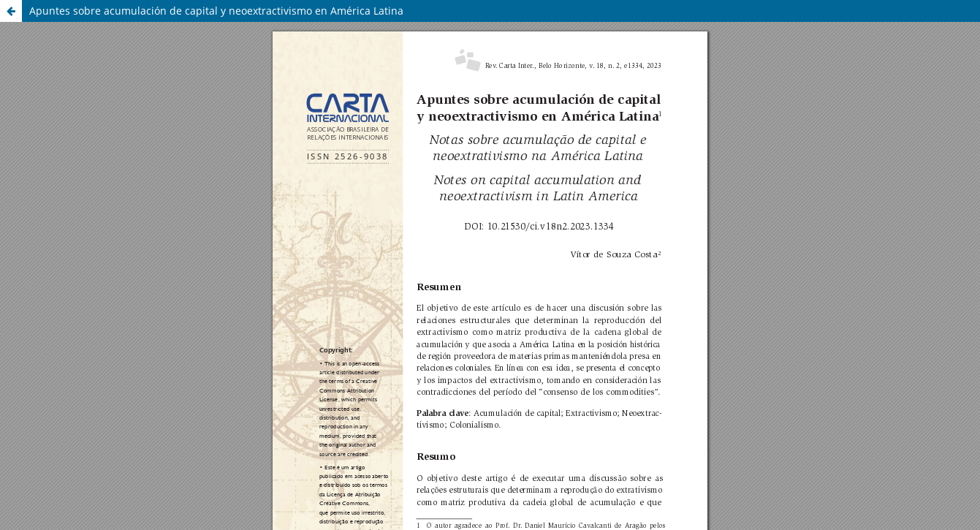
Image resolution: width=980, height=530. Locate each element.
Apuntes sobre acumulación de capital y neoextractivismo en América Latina (216, 11)
